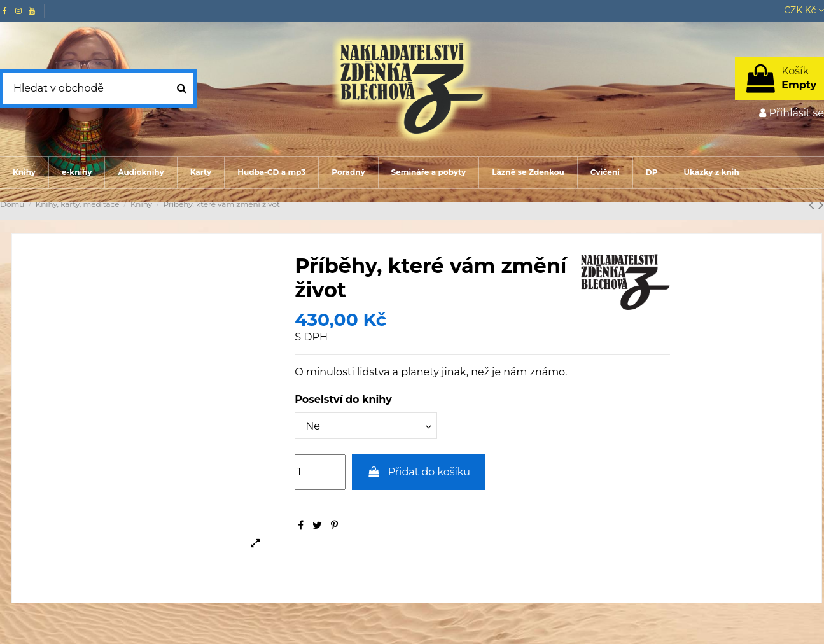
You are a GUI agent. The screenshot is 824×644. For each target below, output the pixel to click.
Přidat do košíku (419, 472)
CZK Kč (804, 10)
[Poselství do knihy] (366, 426)
